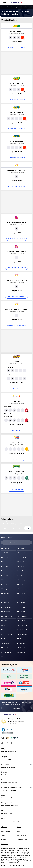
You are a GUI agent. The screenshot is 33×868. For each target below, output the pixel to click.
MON (12, 523)
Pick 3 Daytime (15, 7)
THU (13, 528)
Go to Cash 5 (16, 388)
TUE (21, 523)
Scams (19, 827)
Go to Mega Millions (17, 459)
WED (4, 528)
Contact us (17, 708)
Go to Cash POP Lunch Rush (16, 239)
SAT (28, 528)
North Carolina (5, 7)
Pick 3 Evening (25, 7)
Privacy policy (21, 835)
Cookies (4, 840)
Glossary (20, 831)
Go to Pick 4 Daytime (17, 129)
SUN (4, 523)
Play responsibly (6, 831)
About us (4, 827)
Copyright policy (22, 840)
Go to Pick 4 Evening (17, 158)
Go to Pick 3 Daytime (17, 47)
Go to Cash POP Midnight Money (17, 326)
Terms (3, 835)
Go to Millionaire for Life (16, 490)
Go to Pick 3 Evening (17, 100)
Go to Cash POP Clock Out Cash (16, 268)
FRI (20, 528)
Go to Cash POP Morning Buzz (17, 186)
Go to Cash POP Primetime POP (16, 297)
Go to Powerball (16, 430)
